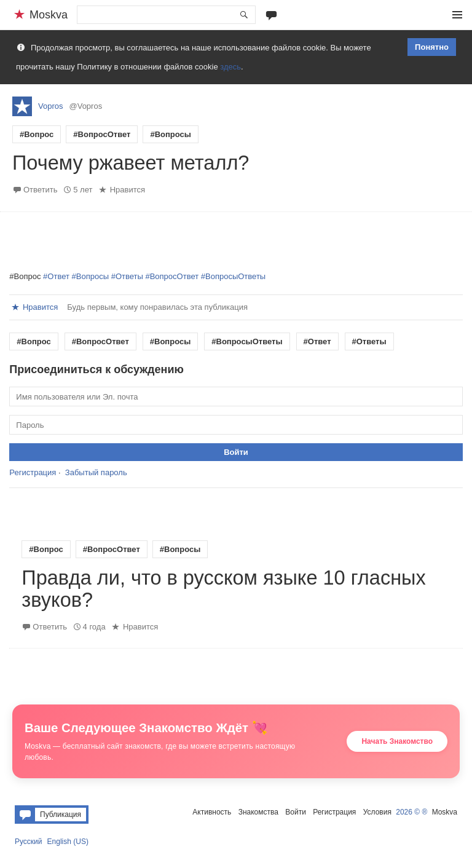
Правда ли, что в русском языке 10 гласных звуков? (223, 589)
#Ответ (56, 276)
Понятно (432, 47)
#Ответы (127, 276)
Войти (296, 812)
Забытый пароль (96, 472)
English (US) (68, 842)
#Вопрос (37, 134)
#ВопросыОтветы (233, 276)
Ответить (41, 190)
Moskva (445, 812)
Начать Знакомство (397, 741)
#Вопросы (170, 134)
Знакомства (258, 812)
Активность (212, 812)
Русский (29, 842)
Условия (377, 812)
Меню (457, 15)
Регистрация (33, 472)
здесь (230, 67)
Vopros (50, 106)
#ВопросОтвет (102, 134)
